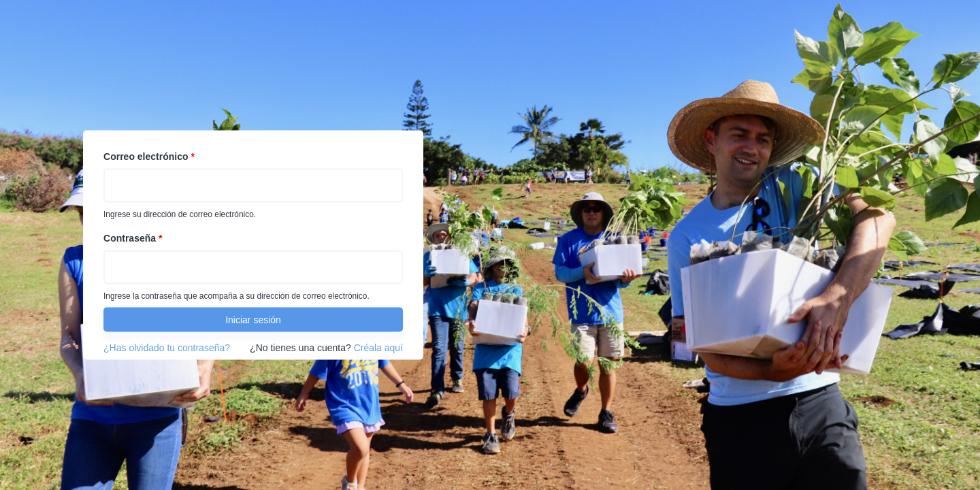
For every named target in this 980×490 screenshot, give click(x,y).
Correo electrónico (149, 157)
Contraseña (133, 238)
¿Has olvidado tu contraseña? (167, 348)
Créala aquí (378, 348)
